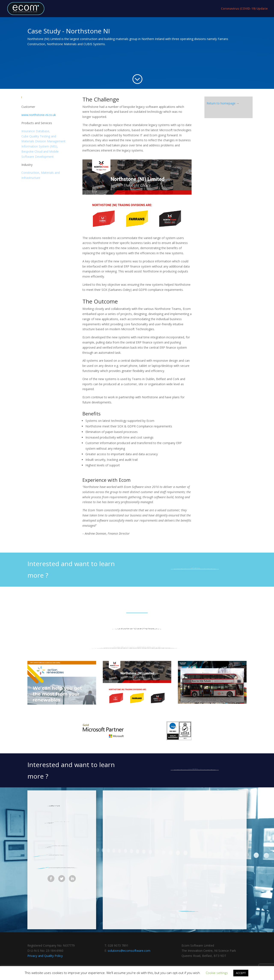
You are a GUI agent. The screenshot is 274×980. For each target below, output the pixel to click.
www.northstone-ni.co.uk (39, 115)
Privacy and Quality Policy (45, 956)
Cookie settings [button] (217, 973)
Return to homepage (221, 103)
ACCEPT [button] (241, 973)
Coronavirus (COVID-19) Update (244, 9)
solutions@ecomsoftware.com (129, 951)
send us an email (195, 568)
